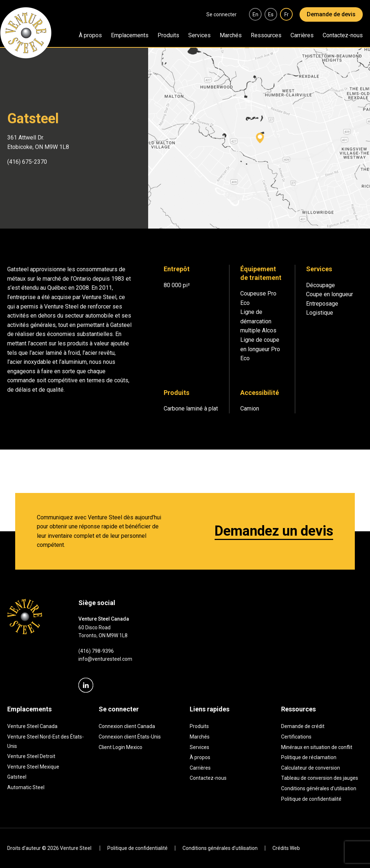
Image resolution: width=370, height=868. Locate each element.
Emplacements (130, 35)
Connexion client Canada (127, 726)
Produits (168, 35)
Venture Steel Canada (32, 726)
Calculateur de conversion (311, 768)
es (271, 14)
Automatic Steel (26, 787)
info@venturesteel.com (105, 659)
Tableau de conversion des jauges (320, 778)
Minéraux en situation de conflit (317, 747)
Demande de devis (331, 14)
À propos (90, 35)
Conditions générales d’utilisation (319, 788)
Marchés (231, 35)
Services (199, 35)
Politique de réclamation (309, 757)
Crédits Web (286, 848)
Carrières (302, 35)
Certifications (296, 737)
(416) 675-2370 (27, 161)
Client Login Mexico (121, 747)
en (255, 14)
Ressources (266, 35)
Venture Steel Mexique (33, 767)
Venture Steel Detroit (31, 756)
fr (287, 14)
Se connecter (221, 14)
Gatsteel (17, 777)
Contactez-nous (343, 35)
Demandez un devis (274, 531)
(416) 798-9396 (96, 651)
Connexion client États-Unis (130, 737)
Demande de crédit (303, 726)
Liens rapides (210, 709)
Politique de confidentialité (311, 799)
